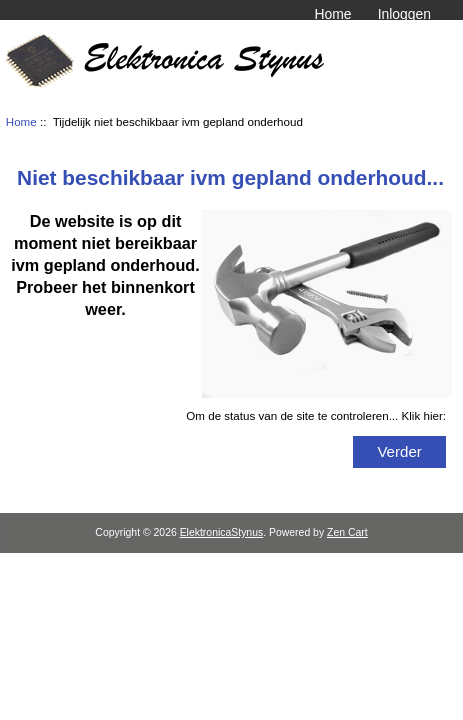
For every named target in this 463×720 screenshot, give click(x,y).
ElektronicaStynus (222, 532)
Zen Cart (347, 532)
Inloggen (404, 14)
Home (332, 14)
